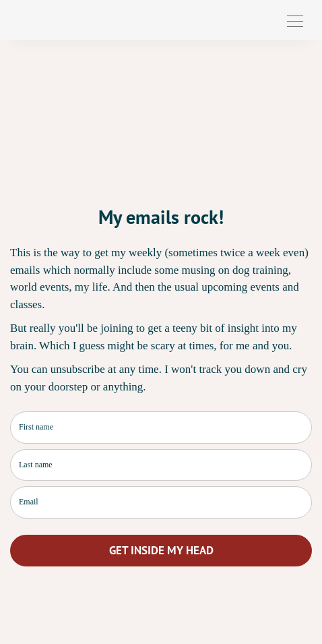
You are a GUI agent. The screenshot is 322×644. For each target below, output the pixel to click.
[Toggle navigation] (295, 20)
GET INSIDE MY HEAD (161, 550)
